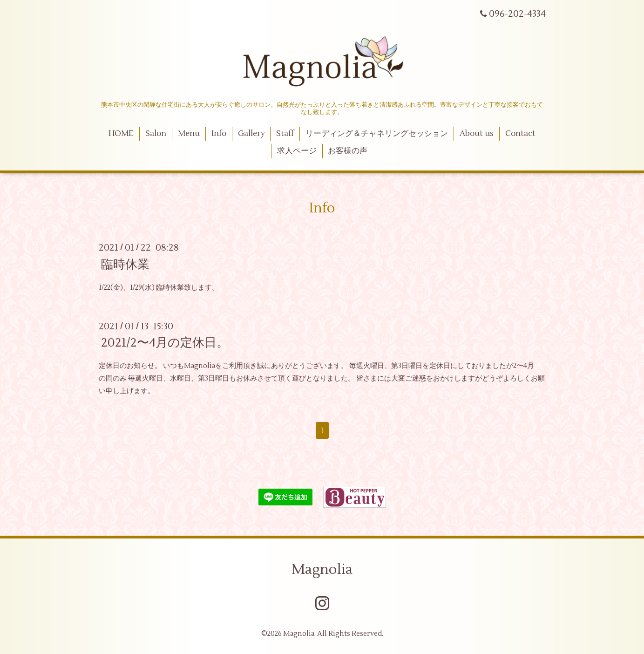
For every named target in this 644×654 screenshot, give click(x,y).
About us (477, 134)
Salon (156, 134)
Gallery (251, 134)
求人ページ (297, 151)
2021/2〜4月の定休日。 (165, 343)
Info (219, 134)
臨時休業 (125, 264)
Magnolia (322, 569)
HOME (121, 134)
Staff (285, 134)
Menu (189, 134)
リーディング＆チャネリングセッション (377, 134)
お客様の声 (348, 151)
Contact (520, 134)
